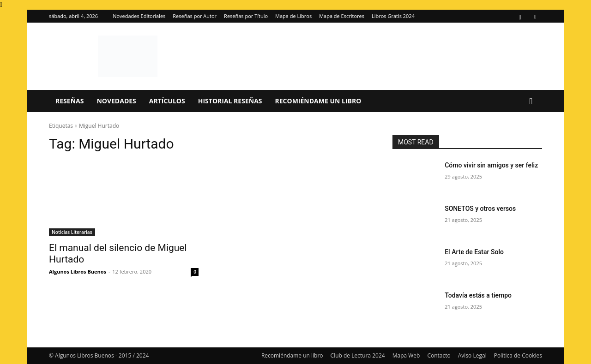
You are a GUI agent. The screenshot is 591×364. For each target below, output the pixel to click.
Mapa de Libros (293, 16)
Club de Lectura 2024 (358, 355)
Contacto (439, 355)
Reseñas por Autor (195, 16)
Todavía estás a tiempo (478, 295)
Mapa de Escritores (342, 16)
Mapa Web (406, 355)
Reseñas (69, 101)
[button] (531, 102)
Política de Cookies (518, 355)
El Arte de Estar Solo (474, 252)
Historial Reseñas (230, 101)
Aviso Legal (472, 355)
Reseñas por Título (246, 16)
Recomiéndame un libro (318, 101)
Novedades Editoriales (139, 16)
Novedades (116, 101)
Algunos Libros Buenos (78, 272)
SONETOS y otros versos (480, 209)
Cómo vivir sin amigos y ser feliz (491, 165)
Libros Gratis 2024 (393, 16)
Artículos (167, 101)
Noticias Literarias (72, 232)
